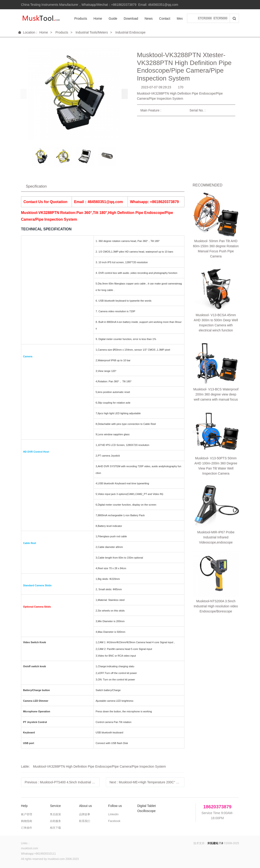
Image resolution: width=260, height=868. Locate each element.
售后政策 (55, 814)
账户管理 (27, 814)
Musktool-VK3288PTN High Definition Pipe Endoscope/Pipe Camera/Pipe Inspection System (99, 766)
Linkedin (113, 814)
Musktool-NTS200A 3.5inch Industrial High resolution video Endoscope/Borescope (216, 358)
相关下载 (55, 828)
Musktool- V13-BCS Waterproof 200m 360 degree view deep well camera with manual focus (216, 270)
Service (55, 806)
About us (85, 806)
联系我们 (85, 821)
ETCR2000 (205, 19)
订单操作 (27, 828)
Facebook (114, 821)
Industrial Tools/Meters (92, 32)
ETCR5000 (220, 19)
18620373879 (217, 807)
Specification (36, 186)
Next (147, 782)
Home (94, 19)
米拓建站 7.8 (215, 843)
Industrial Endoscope (130, 32)
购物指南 (27, 821)
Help (24, 806)
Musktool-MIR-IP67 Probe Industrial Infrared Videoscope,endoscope (216, 330)
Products (77, 19)
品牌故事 (85, 814)
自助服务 (55, 821)
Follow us (115, 806)
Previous (62, 782)
